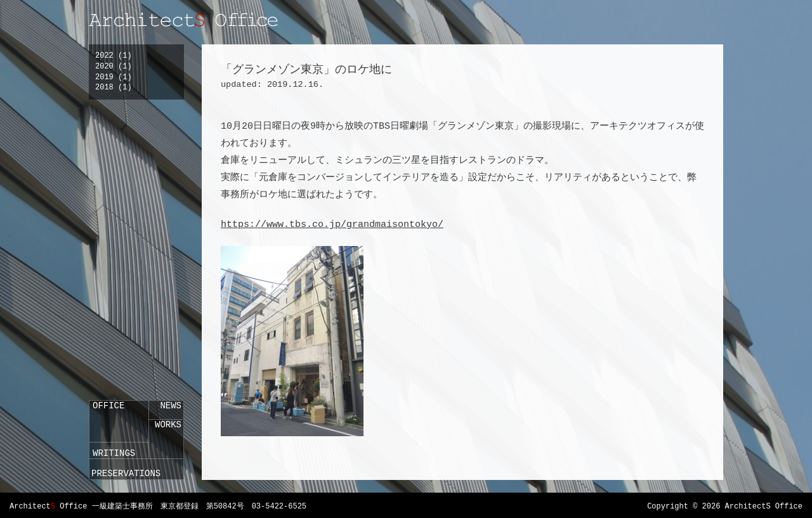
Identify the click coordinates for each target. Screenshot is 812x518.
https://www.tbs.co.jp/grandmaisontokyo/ (332, 225)
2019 (104, 77)
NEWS (171, 406)
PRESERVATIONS (126, 474)
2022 (104, 56)
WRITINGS (114, 453)
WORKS (168, 425)
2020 (104, 67)
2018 (104, 87)
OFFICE (108, 406)
